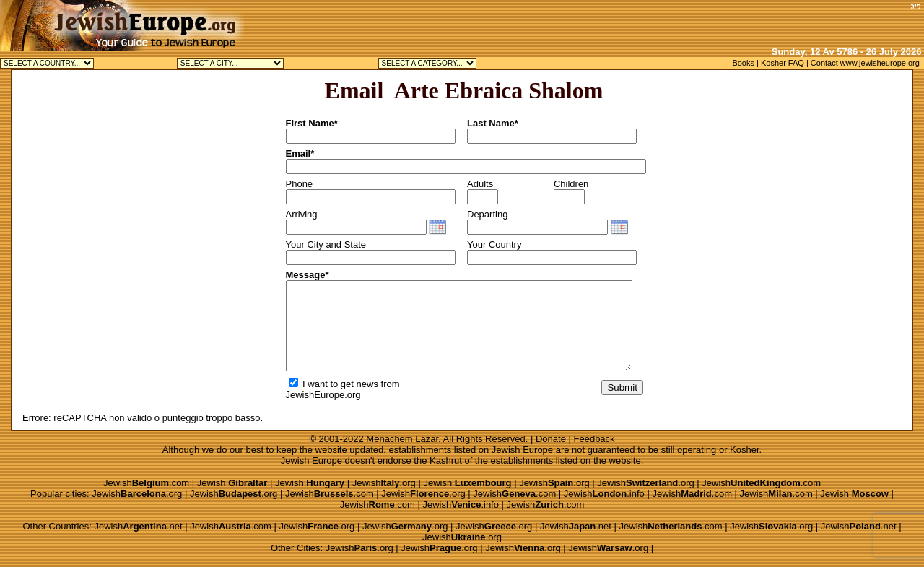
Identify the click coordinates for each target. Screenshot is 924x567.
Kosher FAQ (783, 63)
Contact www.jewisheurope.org (865, 63)
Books (743, 63)
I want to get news (334, 384)
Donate (551, 439)
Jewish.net (138, 526)
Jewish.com (146, 483)
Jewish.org (384, 483)
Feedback (594, 439)
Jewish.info (604, 494)
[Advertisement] (737, 22)
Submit (622, 388)
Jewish (232, 483)
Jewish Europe (522, 450)
